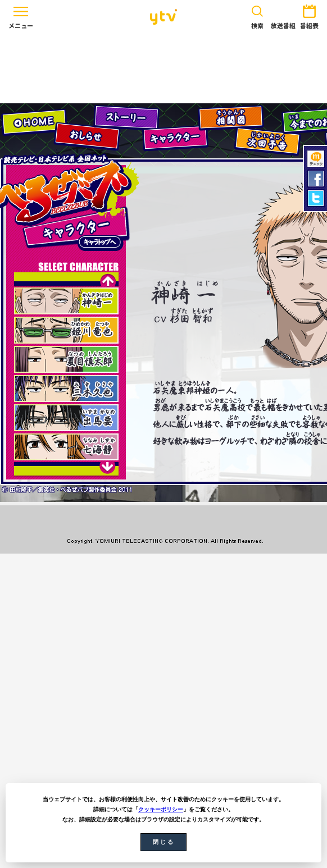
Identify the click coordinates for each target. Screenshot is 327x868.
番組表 (309, 15)
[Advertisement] (163, 68)
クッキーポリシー (161, 809)
